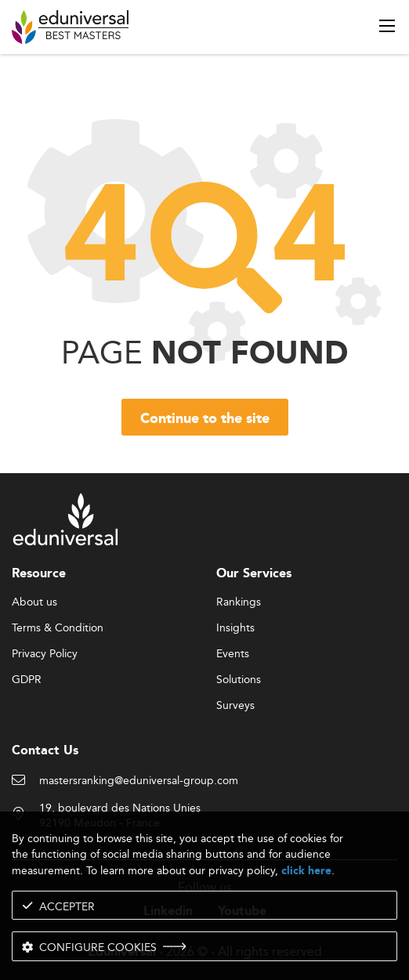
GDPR (27, 680)
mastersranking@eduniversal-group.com (139, 781)
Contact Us (45, 751)
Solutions (239, 680)
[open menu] (387, 26)
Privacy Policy (45, 654)
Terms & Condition (58, 628)
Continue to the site (205, 419)
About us (34, 602)
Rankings (239, 602)
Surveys (235, 706)
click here (306, 871)
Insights (235, 628)
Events (233, 654)
